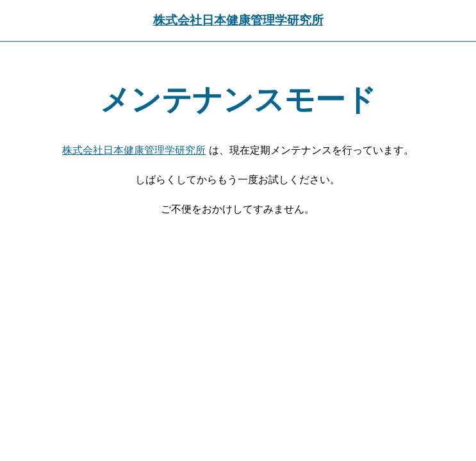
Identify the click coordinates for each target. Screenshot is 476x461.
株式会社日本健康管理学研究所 (238, 20)
